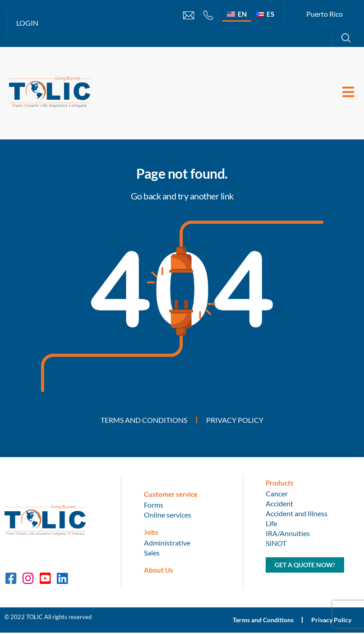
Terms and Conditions (144, 420)
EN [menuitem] (242, 14)
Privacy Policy (235, 420)
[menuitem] (237, 14)
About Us (159, 571)
